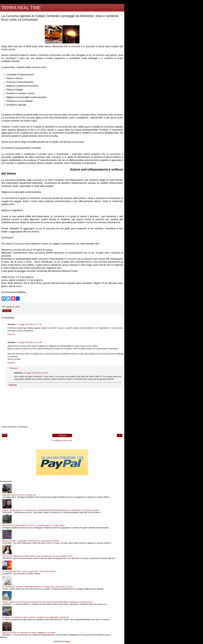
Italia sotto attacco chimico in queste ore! (19, 495)
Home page (62, 435)
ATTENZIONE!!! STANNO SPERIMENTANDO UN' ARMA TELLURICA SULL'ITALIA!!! (38, 587)
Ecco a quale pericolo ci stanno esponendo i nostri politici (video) (29, 571)
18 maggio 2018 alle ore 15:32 (35, 373)
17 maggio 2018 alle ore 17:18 (29, 324)
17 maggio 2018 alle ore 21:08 (29, 342)
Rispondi (11, 334)
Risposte (14, 368)
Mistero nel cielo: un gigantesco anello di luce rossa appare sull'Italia (31, 541)
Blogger (67, 641)
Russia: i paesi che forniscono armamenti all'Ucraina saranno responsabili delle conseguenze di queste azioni (48, 602)
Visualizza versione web (62, 440)
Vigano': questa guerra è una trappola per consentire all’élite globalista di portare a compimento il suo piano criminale (51, 510)
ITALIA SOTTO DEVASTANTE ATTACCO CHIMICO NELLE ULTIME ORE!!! (34, 525)
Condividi (7, 311)
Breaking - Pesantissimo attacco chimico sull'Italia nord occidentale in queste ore (36, 617)
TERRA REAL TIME (21, 8)
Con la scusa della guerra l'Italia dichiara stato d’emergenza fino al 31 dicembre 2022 (37, 556)
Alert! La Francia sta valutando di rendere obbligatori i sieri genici (29, 633)
